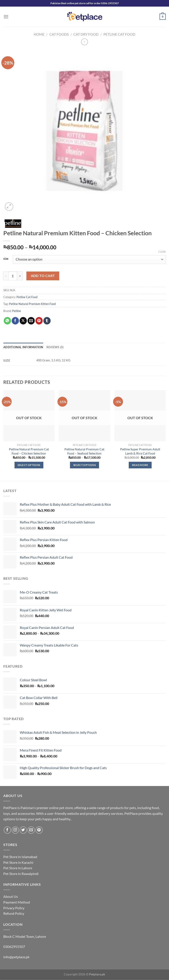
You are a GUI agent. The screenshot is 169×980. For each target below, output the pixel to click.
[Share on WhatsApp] (7, 321)
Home (39, 34)
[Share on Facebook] (15, 321)
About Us (11, 896)
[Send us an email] (31, 830)
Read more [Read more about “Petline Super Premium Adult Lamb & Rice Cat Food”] (140, 465)
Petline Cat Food (119, 34)
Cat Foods (59, 34)
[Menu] (6, 17)
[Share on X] (23, 321)
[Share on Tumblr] (47, 321)
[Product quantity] (13, 276)
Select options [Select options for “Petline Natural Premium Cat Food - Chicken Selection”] (29, 465)
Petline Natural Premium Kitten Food (32, 304)
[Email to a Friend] (31, 321)
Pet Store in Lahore (18, 868)
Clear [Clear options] (162, 252)
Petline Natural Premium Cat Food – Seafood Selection (84, 451)
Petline (17, 311)
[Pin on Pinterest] (39, 321)
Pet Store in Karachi (18, 862)
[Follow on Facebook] (7, 830)
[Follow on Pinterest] (39, 830)
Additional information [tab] (23, 347)
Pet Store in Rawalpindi (21, 874)
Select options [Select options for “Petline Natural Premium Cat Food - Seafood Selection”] (84, 465)
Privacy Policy (14, 908)
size (6, 259)
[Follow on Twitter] (23, 830)
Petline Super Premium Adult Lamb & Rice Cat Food (140, 451)
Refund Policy (14, 913)
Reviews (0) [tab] (55, 347)
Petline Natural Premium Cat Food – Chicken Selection (29, 451)
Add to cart (43, 276)
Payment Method (17, 902)
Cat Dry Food (86, 34)
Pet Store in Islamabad (20, 857)
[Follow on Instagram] (15, 830)
